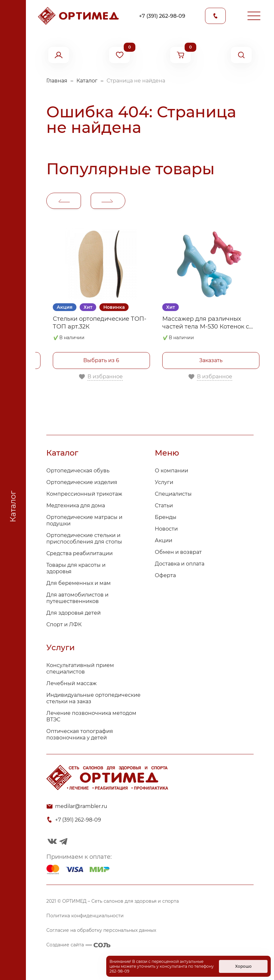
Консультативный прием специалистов (80, 668)
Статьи (164, 506)
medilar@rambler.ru (81, 806)
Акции (164, 540)
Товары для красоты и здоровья (76, 568)
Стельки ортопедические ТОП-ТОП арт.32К (100, 323)
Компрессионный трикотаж (84, 494)
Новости (166, 529)
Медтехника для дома (76, 506)
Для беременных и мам (79, 583)
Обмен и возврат (178, 552)
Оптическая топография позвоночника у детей (80, 734)
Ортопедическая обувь (78, 471)
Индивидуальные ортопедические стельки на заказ (93, 698)
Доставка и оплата (180, 564)
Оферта (165, 575)
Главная (57, 81)
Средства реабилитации (80, 553)
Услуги (164, 482)
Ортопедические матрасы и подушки (84, 520)
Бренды (166, 517)
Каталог (87, 81)
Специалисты (173, 494)
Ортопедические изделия (82, 482)
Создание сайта (78, 945)
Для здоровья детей (74, 613)
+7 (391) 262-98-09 (162, 16)
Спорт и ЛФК (64, 625)
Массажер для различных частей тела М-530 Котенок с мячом (206, 323)
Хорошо (243, 966)
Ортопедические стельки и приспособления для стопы (84, 538)
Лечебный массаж (71, 683)
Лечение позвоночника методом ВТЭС (91, 716)
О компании (171, 471)
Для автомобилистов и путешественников (77, 598)
